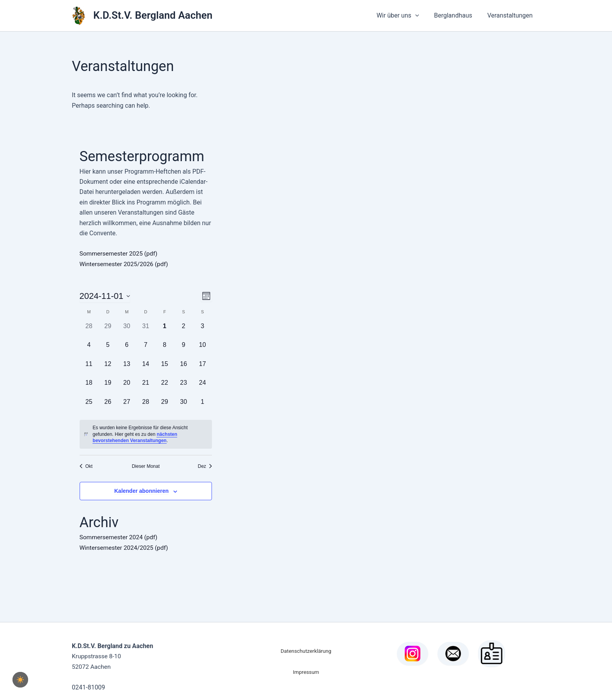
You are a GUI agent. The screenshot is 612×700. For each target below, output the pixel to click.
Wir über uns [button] (404, 16)
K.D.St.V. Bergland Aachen (153, 15)
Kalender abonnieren (141, 491)
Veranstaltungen (511, 15)
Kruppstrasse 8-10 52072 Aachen (113, 656)
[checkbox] (20, 680)
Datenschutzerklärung (306, 651)
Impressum (306, 672)
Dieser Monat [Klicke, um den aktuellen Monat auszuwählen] (146, 466)
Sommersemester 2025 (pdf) (120, 253)
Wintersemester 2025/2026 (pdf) (125, 264)
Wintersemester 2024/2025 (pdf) (125, 547)
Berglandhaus (457, 15)
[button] (422, 16)
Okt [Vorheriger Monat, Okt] (86, 466)
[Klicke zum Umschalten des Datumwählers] (105, 296)
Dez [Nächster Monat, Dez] (205, 466)
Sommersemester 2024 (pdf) (120, 537)
